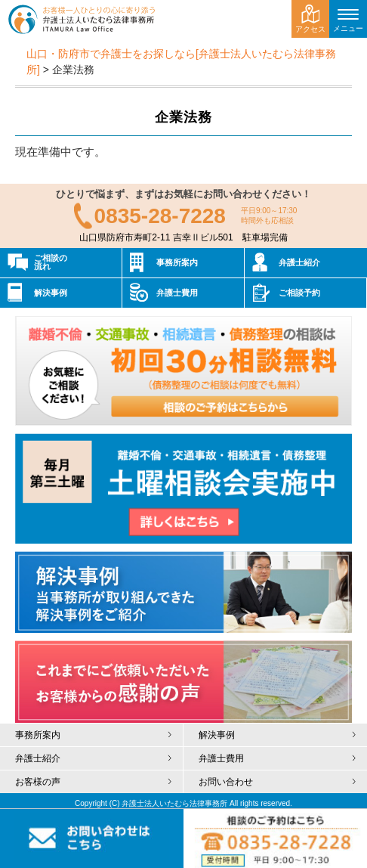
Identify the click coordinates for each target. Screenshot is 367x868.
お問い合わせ (226, 782)
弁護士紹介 (299, 262)
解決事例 (51, 293)
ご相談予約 (299, 293)
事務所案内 (177, 262)
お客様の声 (38, 782)
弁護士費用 (177, 293)
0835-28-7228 (160, 216)
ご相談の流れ (51, 262)
